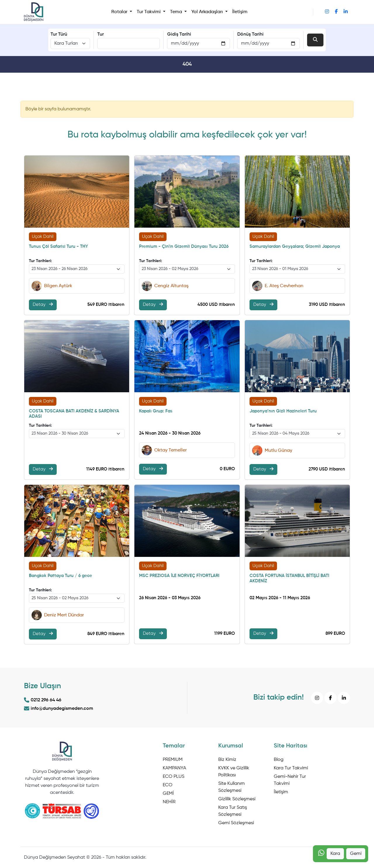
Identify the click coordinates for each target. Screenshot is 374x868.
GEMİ (168, 794)
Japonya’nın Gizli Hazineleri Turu (283, 411)
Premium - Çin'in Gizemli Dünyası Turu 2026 (184, 246)
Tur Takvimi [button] (149, 12)
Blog (279, 760)
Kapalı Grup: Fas (156, 411)
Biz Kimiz (227, 760)
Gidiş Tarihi (179, 34)
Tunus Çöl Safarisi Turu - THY (58, 246)
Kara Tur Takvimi (291, 768)
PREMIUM (173, 760)
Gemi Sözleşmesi (236, 823)
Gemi (356, 854)
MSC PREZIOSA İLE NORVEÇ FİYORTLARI (179, 576)
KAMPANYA (174, 768)
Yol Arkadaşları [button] (208, 12)
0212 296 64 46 (43, 700)
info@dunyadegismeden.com (59, 709)
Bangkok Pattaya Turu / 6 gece (60, 576)
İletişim (240, 12)
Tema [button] (177, 12)
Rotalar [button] (120, 12)
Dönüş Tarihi (250, 34)
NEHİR (169, 802)
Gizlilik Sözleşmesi (237, 799)
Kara (335, 854)
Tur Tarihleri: (40, 261)
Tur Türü (59, 34)
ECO (168, 785)
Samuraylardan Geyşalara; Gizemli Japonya (295, 246)
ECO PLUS (174, 777)
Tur (101, 34)
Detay (43, 304)
